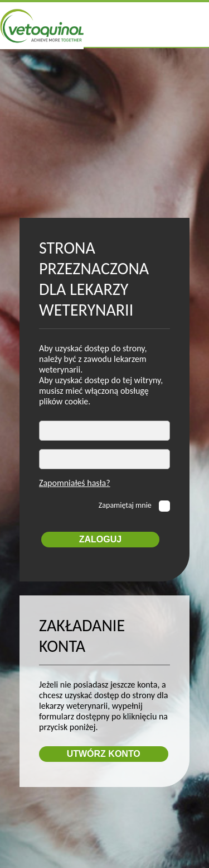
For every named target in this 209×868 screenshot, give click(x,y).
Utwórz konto (104, 754)
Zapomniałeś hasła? (75, 483)
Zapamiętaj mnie (126, 505)
